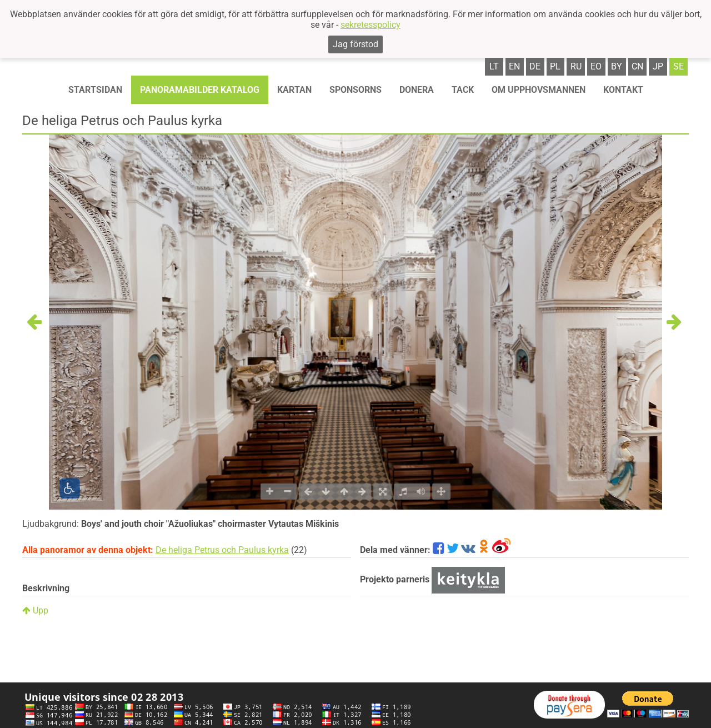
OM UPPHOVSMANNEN (539, 90)
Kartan (294, 90)
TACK (463, 90)
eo (596, 66)
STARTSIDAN (95, 90)
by (617, 66)
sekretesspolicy (370, 25)
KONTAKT (623, 90)
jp (658, 66)
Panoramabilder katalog (200, 90)
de (535, 66)
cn (637, 66)
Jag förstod (355, 44)
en (514, 66)
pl (555, 66)
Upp (35, 610)
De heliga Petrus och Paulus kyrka (222, 550)
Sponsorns (355, 90)
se (679, 66)
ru (576, 66)
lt (494, 66)
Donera (417, 90)
